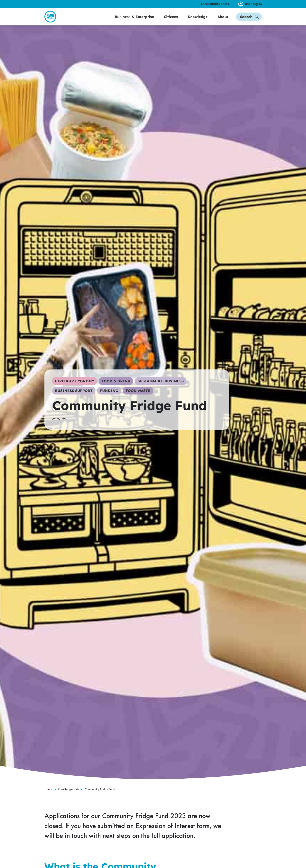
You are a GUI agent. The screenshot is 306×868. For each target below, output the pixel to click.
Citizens (171, 21)
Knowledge (198, 21)
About (223, 21)
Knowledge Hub (68, 798)
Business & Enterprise (134, 21)
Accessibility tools (215, 4)
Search (249, 21)
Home (48, 798)
